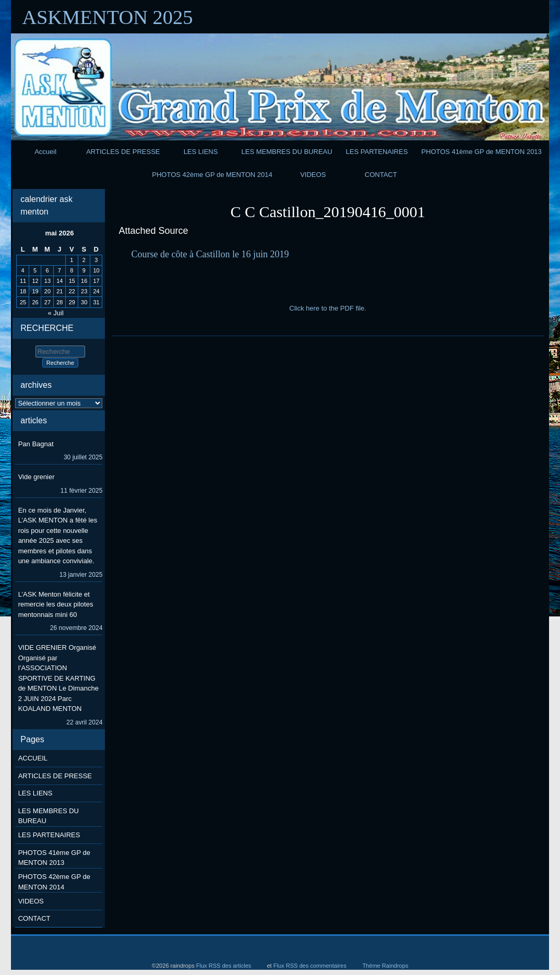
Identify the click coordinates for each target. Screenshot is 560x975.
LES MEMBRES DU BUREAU (287, 152)
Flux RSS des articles (224, 966)
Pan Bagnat (36, 444)
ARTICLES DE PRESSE (123, 152)
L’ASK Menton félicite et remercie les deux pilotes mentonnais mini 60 (56, 604)
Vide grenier (37, 477)
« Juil (56, 313)
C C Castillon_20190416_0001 (327, 212)
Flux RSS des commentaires (310, 966)
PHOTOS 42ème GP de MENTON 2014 (212, 175)
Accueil (45, 152)
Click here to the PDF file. (327, 308)
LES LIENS (201, 152)
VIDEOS (313, 175)
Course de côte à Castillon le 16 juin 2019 (210, 254)
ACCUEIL (33, 758)
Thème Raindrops (385, 966)
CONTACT (381, 175)
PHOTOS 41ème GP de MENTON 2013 (481, 152)
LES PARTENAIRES (377, 152)
